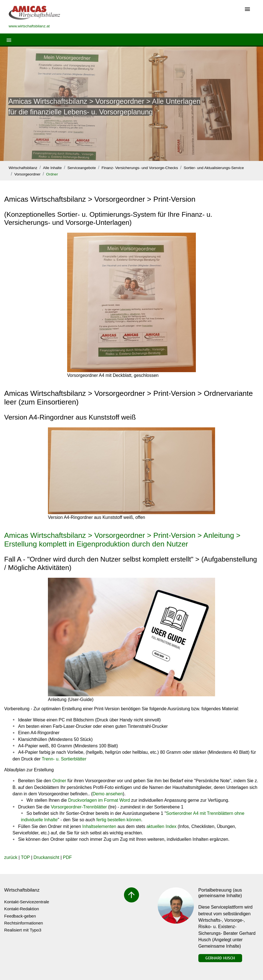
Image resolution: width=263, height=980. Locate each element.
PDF (67, 857)
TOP (25, 857)
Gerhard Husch (220, 958)
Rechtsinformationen (24, 923)
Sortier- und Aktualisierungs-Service (214, 168)
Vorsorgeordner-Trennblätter (79, 807)
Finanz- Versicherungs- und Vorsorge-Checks (140, 168)
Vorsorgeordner (27, 174)
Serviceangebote (82, 168)
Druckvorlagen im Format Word (99, 800)
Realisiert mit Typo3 (23, 930)
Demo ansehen (108, 794)
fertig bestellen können (119, 820)
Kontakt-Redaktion (22, 909)
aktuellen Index (162, 826)
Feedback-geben (20, 916)
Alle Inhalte (52, 168)
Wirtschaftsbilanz (23, 168)
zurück (11, 857)
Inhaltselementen (99, 826)
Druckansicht (46, 857)
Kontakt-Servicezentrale (27, 902)
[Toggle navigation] (247, 10)
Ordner (52, 174)
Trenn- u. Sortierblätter (64, 759)
